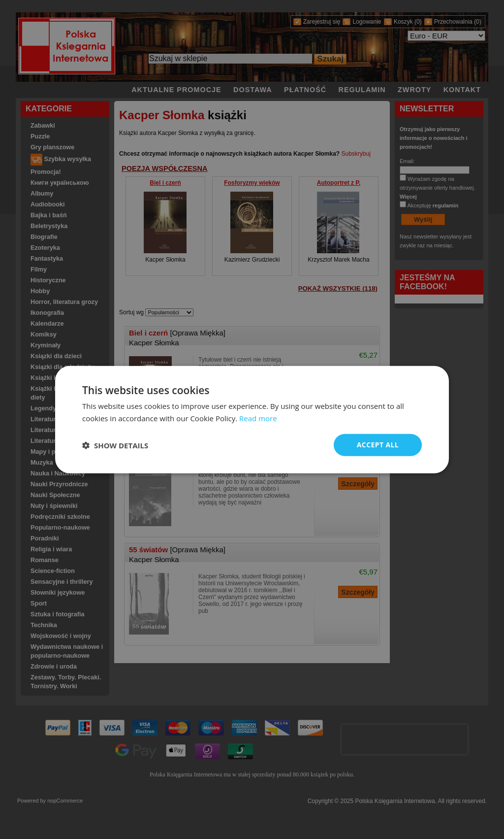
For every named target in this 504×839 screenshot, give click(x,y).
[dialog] (252, 419)
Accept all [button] (378, 445)
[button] (115, 445)
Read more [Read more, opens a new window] (258, 418)
